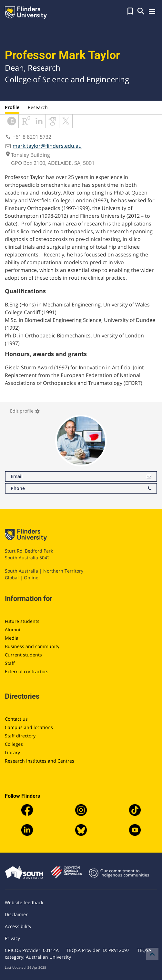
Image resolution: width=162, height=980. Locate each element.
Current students (23, 655)
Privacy (12, 938)
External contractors (27, 671)
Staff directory (20, 736)
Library (12, 752)
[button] (130, 11)
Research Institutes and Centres (40, 761)
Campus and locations (29, 727)
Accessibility (18, 926)
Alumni (13, 630)
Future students (22, 621)
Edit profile (25, 411)
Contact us (16, 719)
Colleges (14, 744)
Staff (10, 663)
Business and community (32, 646)
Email (81, 476)
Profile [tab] (12, 107)
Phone (81, 488)
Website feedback (24, 902)
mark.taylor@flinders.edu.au (47, 146)
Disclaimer (16, 914)
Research (38, 107)
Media (12, 638)
